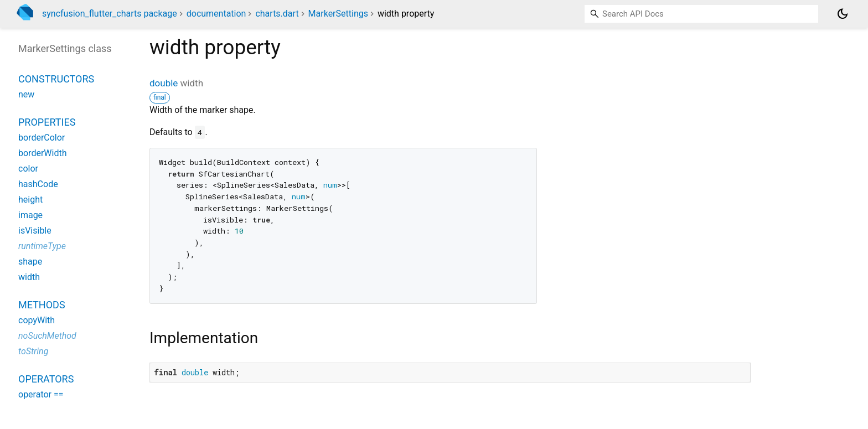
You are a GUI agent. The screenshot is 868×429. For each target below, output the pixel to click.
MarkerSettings (338, 14)
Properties (47, 122)
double (164, 83)
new (26, 94)
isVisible (35, 231)
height (30, 200)
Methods (42, 305)
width (29, 277)
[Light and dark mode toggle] (843, 14)
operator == (41, 394)
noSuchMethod (47, 336)
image (30, 215)
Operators (46, 379)
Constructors (56, 79)
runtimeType (42, 246)
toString (33, 351)
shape (30, 262)
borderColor (42, 138)
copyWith (37, 320)
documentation (216, 14)
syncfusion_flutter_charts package (110, 14)
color (28, 169)
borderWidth (42, 153)
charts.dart (277, 14)
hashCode (38, 184)
